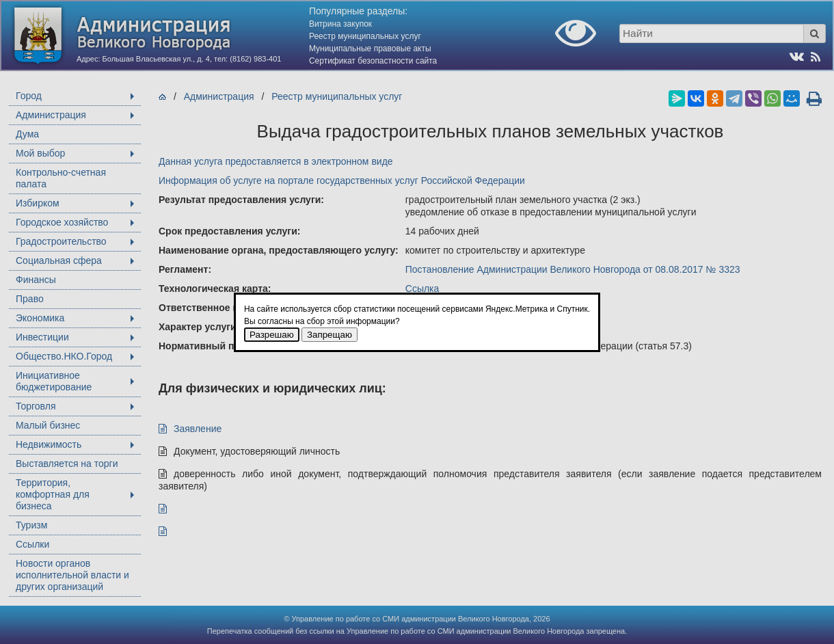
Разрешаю (272, 335)
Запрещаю (329, 335)
